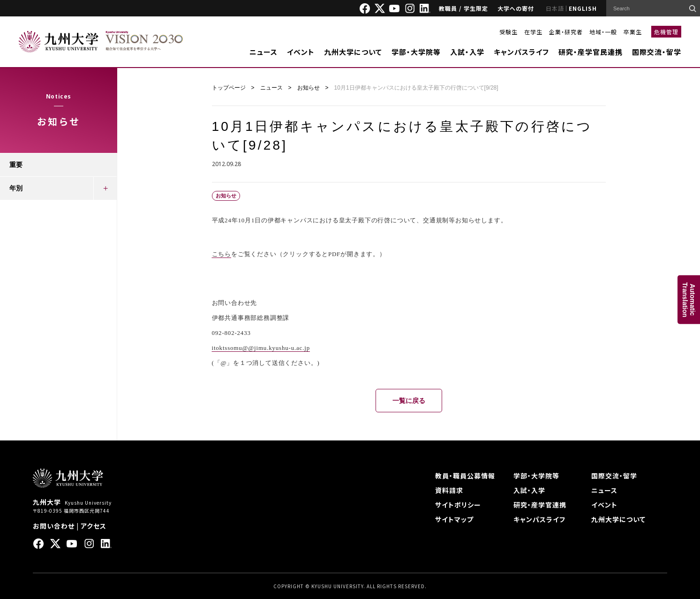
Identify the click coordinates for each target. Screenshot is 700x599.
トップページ (229, 88)
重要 (16, 165)
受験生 (508, 32)
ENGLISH (583, 8)
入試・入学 (467, 52)
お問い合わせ (54, 526)
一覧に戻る (409, 401)
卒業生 (633, 32)
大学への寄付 (516, 8)
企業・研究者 (566, 32)
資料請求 (449, 490)
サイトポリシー (458, 505)
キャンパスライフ (521, 52)
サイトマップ (454, 519)
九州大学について (353, 52)
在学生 (533, 32)
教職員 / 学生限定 (463, 8)
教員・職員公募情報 (465, 476)
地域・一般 (603, 32)
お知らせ (309, 88)
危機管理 (666, 32)
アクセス (94, 526)
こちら (222, 254)
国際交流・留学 (657, 52)
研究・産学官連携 (540, 505)
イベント (301, 52)
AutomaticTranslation (689, 299)
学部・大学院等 (416, 52)
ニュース (263, 52)
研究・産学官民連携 (591, 52)
